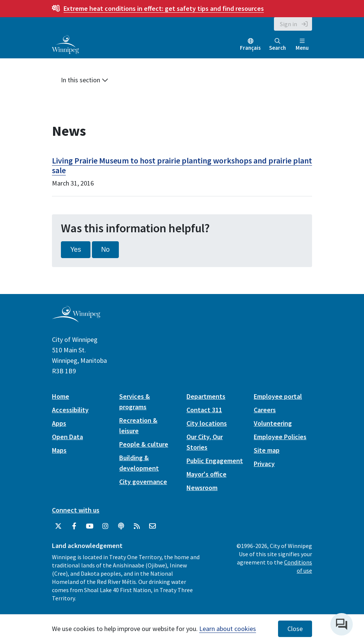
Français (250, 48)
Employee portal (278, 396)
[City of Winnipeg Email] (152, 526)
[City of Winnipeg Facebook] (74, 526)
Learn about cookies (228, 629)
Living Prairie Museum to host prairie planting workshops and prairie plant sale (182, 165)
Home (61, 396)
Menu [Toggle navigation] (302, 45)
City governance (143, 482)
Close (295, 629)
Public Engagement (215, 461)
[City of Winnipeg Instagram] (105, 526)
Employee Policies (280, 437)
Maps (59, 450)
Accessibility (70, 410)
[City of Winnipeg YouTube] (90, 526)
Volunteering (273, 423)
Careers (265, 410)
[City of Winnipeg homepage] (76, 319)
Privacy (264, 464)
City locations (207, 423)
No (106, 249)
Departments (206, 396)
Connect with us (76, 510)
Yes (76, 249)
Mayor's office (206, 474)
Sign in (289, 24)
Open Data (67, 437)
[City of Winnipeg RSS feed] (137, 526)
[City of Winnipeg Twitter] (58, 526)
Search (277, 45)
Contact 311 (204, 410)
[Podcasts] (121, 526)
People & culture (144, 444)
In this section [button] (85, 80)
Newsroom (202, 488)
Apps (59, 423)
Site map (267, 450)
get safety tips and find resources (164, 8)
